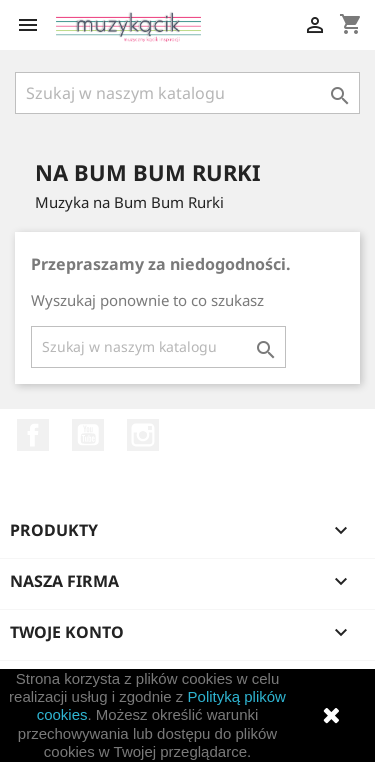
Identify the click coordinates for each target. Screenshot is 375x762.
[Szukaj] (187, 93)
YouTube (88, 435)
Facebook (33, 435)
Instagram (143, 435)
